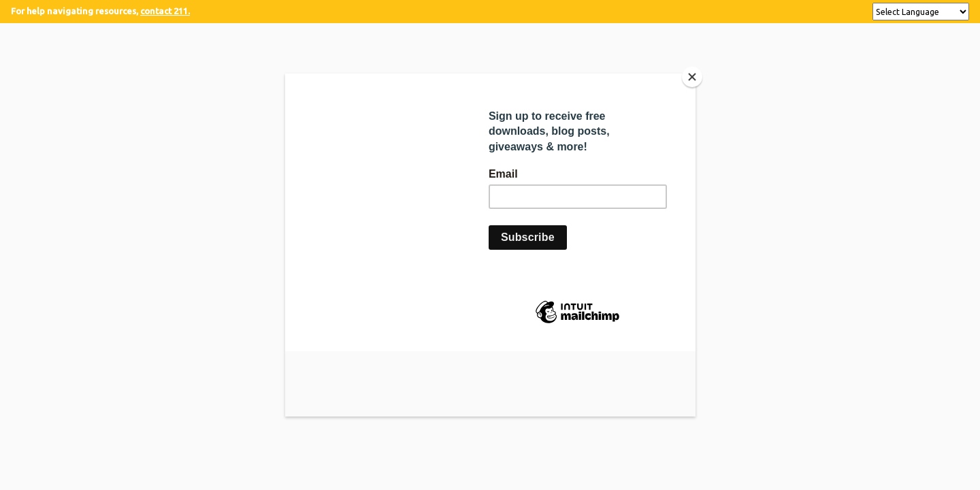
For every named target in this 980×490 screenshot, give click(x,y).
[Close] (692, 77)
